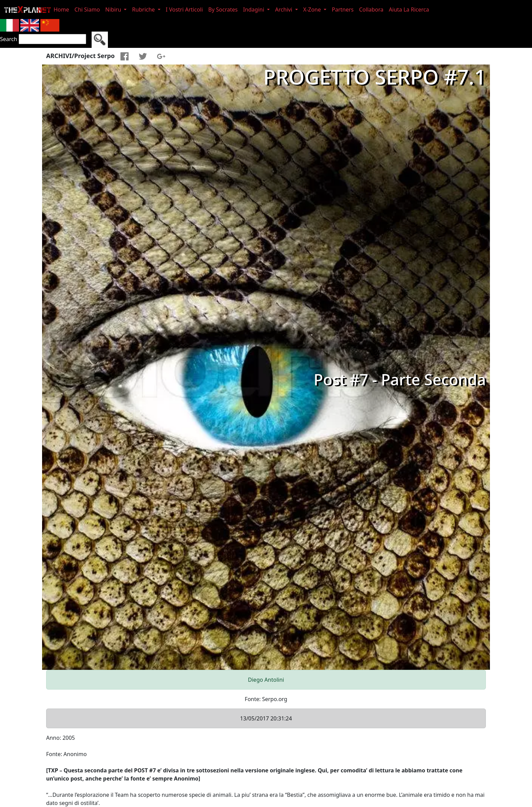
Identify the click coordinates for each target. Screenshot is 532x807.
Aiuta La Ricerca (409, 10)
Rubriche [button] (144, 10)
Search (9, 39)
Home (61, 10)
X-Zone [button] (313, 10)
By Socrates (223, 10)
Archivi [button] (284, 10)
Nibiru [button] (114, 10)
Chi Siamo (87, 10)
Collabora (371, 10)
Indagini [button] (254, 10)
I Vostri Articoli (184, 10)
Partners (343, 10)
